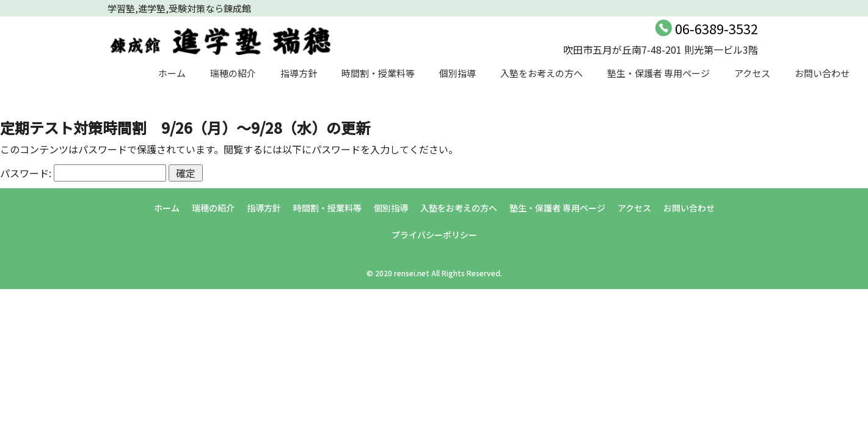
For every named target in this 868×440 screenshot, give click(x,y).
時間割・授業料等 (378, 73)
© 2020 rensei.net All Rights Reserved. (434, 273)
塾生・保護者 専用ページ (658, 73)
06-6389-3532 (717, 28)
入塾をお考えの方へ (542, 73)
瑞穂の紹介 (233, 73)
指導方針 (299, 73)
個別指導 (458, 73)
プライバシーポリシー (434, 235)
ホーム (172, 73)
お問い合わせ (822, 73)
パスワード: (83, 173)
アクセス (752, 73)
